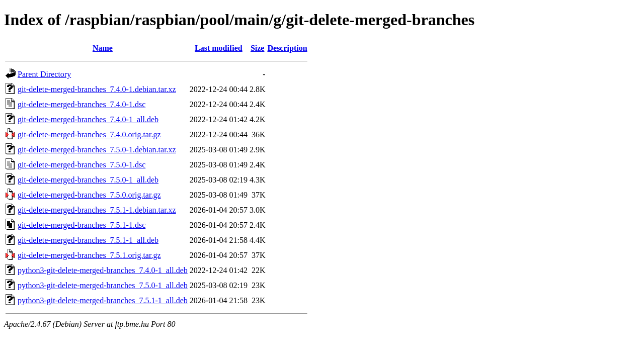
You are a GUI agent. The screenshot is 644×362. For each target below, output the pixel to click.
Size (258, 48)
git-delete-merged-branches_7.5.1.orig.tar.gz (89, 255)
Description (287, 48)
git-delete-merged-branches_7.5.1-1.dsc (82, 225)
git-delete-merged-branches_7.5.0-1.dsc (82, 165)
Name (103, 48)
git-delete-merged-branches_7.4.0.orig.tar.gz (89, 134)
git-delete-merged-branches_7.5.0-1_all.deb (88, 180)
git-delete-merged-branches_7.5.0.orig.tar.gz (89, 195)
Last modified (219, 48)
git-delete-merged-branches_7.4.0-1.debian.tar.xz (97, 89)
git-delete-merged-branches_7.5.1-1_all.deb (88, 240)
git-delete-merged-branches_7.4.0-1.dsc (82, 104)
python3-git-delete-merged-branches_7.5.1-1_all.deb (103, 300)
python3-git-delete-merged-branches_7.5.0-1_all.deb (103, 285)
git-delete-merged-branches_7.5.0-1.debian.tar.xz (97, 150)
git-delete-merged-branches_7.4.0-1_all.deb (88, 119)
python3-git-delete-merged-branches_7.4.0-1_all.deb (103, 270)
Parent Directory (44, 74)
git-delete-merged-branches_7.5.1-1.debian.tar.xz (97, 210)
